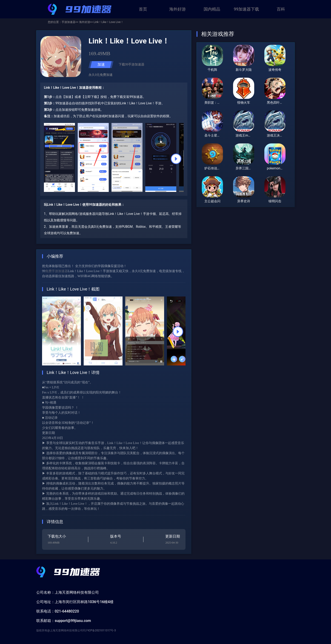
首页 (143, 9)
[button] (176, 159)
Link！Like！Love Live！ (108, 22)
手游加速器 (68, 22)
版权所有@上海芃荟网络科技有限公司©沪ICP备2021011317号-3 (76, 630)
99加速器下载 (246, 9)
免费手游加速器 (57, 271)
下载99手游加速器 (131, 64)
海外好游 (177, 9)
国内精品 (212, 9)
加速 (101, 64)
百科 (281, 9)
